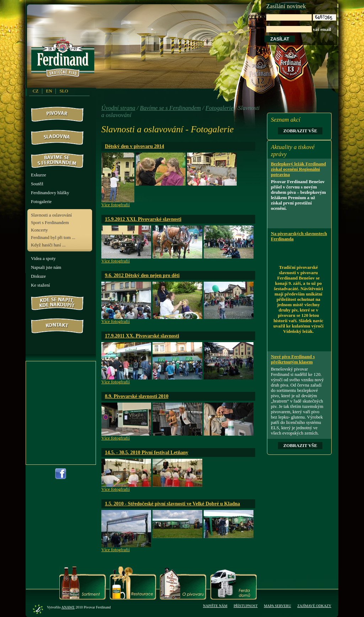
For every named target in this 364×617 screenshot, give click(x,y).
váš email (301, 23)
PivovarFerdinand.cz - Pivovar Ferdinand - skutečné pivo (64, 60)
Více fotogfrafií (116, 205)
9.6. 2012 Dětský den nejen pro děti (142, 275)
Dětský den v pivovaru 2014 (135, 146)
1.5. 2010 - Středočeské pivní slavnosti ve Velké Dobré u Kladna (172, 504)
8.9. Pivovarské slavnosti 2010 (137, 396)
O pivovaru (183, 583)
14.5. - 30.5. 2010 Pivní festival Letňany (147, 452)
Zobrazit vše (300, 131)
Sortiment (83, 583)
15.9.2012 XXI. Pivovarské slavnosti (143, 219)
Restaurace (133, 583)
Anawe (68, 607)
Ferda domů (233, 583)
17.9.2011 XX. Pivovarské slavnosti (142, 336)
